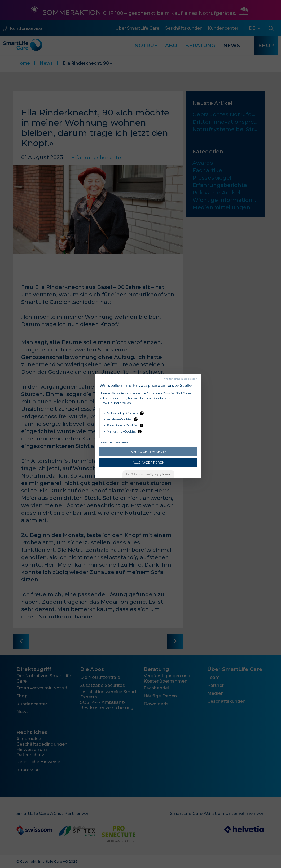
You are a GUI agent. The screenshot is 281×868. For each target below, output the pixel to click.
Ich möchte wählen (149, 451)
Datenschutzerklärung (115, 442)
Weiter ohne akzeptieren (181, 379)
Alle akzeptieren (148, 462)
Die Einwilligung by (149, 474)
